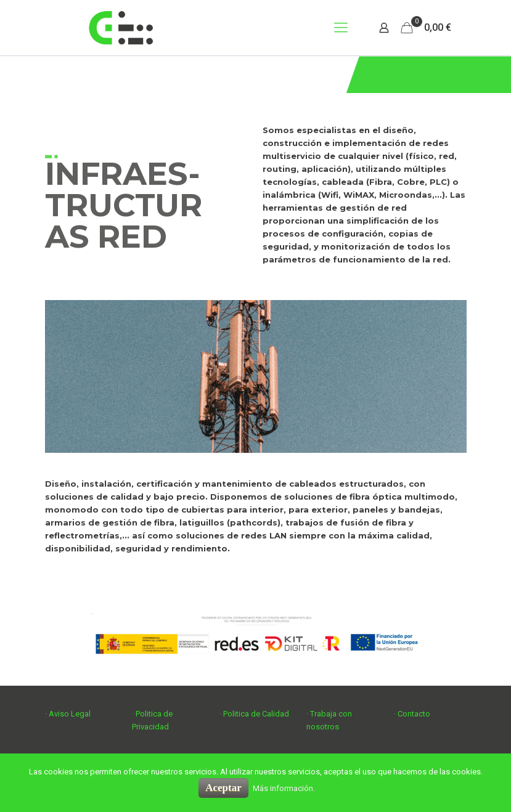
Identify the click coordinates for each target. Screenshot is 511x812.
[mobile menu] (341, 28)
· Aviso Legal (68, 714)
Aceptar (223, 788)
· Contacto (412, 714)
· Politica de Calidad (254, 714)
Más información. (284, 788)
